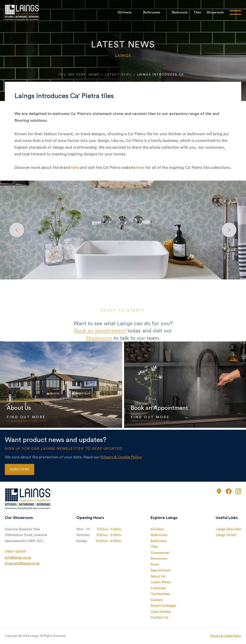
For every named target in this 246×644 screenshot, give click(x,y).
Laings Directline (228, 529)
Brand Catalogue (163, 606)
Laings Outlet (226, 535)
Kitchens (125, 13)
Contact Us (160, 618)
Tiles (197, 13)
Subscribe (20, 469)
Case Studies (161, 612)
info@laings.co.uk (18, 558)
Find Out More (26, 417)
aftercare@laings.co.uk (22, 563)
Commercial (160, 553)
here (75, 168)
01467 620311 (15, 552)
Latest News (118, 75)
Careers (157, 600)
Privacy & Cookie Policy (121, 457)
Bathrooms (152, 13)
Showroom (215, 13)
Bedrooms (180, 13)
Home (94, 75)
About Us (158, 576)
